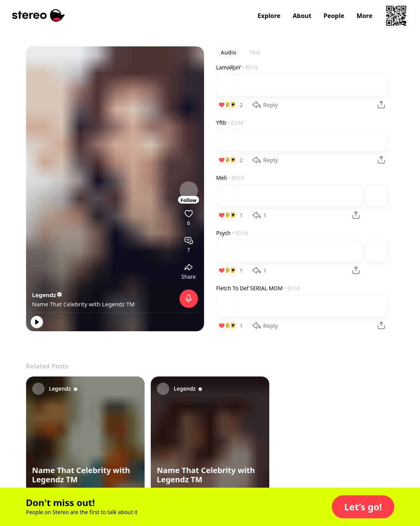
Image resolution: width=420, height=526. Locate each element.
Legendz (48, 295)
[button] (363, 507)
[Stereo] (39, 16)
